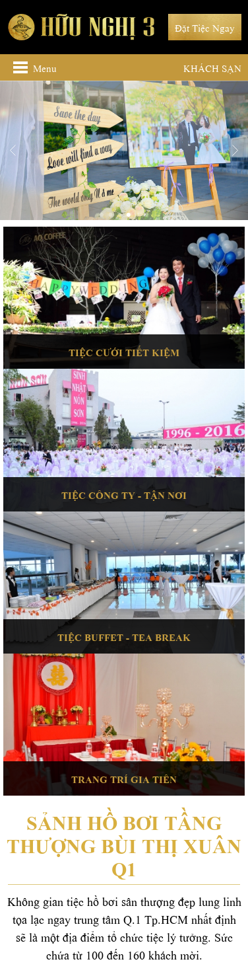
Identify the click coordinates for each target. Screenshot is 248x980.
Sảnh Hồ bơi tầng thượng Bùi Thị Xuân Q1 (124, 844)
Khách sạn (212, 67)
